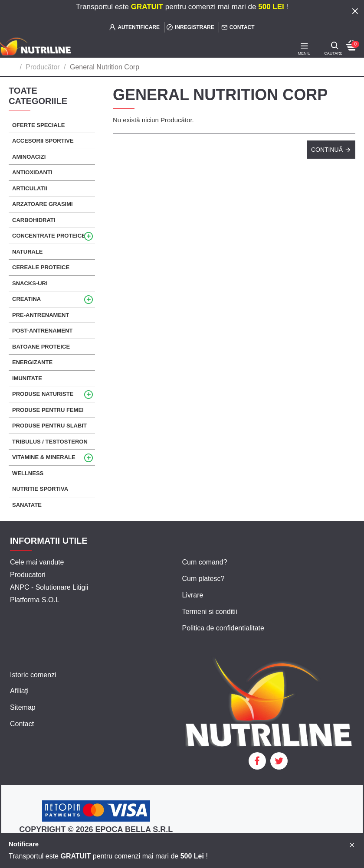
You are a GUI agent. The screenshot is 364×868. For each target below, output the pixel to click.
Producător (43, 67)
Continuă (327, 150)
